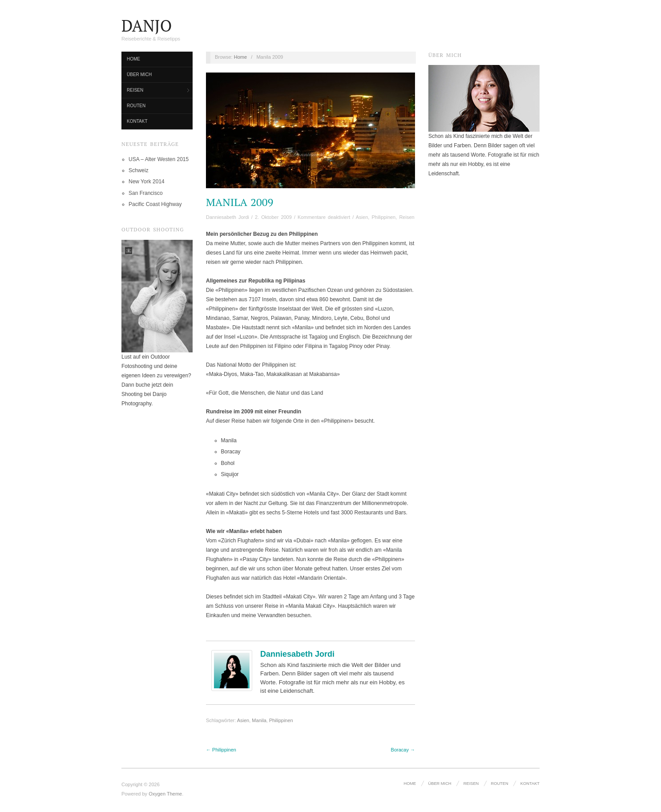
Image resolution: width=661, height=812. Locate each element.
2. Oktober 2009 (273, 217)
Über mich (139, 75)
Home (133, 59)
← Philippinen (221, 750)
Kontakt (137, 121)
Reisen (135, 90)
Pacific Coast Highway (155, 204)
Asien (362, 217)
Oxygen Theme (165, 794)
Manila (259, 720)
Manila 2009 (240, 202)
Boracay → (403, 750)
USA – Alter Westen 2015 (159, 159)
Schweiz (139, 170)
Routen (136, 106)
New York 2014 (147, 182)
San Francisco (146, 193)
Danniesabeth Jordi (228, 217)
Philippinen (383, 217)
